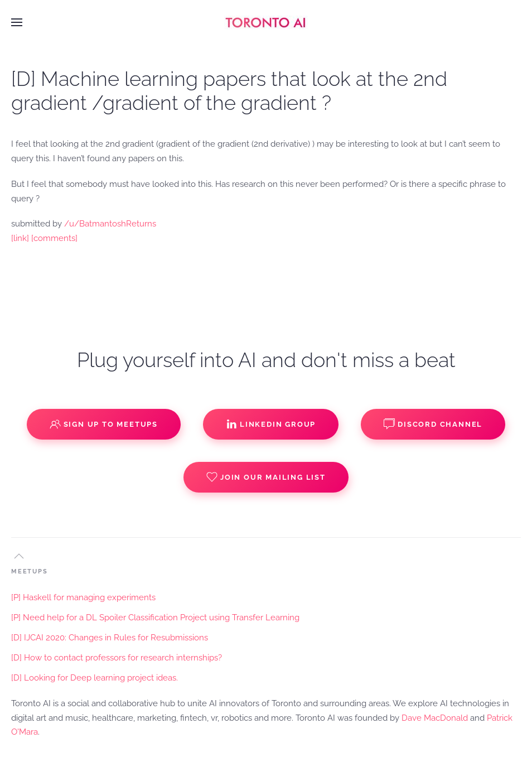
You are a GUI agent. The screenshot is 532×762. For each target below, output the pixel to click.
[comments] (54, 238)
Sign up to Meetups (104, 424)
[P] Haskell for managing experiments (83, 597)
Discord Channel (433, 424)
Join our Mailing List (266, 477)
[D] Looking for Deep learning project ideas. (95, 678)
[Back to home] (266, 22)
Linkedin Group (271, 424)
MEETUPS (30, 571)
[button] (17, 22)
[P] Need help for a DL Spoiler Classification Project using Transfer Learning (155, 618)
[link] (20, 238)
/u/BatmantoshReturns (110, 224)
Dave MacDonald (435, 718)
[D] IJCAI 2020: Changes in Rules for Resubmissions (110, 638)
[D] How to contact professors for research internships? (117, 658)
